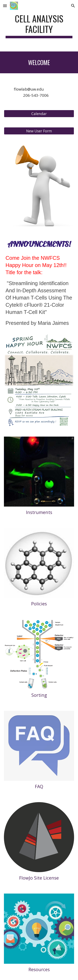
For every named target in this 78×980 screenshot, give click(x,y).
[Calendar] (39, 114)
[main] (39, 26)
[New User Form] (39, 131)
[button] (5, 6)
